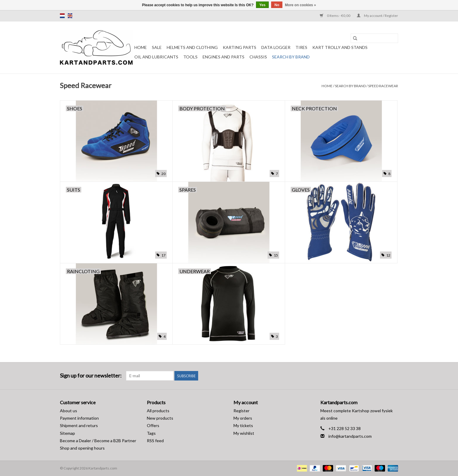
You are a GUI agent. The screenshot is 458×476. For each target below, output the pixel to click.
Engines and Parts (224, 57)
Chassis (258, 57)
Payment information (79, 418)
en (70, 16)
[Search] (374, 38)
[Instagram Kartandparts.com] (393, 376)
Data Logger (276, 47)
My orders (243, 418)
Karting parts (240, 47)
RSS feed (155, 441)
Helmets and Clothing (192, 47)
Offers (153, 425)
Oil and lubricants (156, 57)
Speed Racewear (383, 86)
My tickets (243, 425)
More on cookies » (301, 5)
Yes (262, 5)
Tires (301, 47)
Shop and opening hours (82, 448)
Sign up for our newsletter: (91, 376)
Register (241, 411)
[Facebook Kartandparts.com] (383, 376)
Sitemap (67, 433)
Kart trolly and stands (340, 47)
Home (141, 47)
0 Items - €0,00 (335, 16)
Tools (190, 57)
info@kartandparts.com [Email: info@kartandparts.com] (350, 436)
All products (158, 411)
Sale (157, 47)
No (277, 5)
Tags (151, 433)
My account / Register (377, 16)
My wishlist (244, 433)
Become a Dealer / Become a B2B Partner (98, 441)
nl (62, 16)
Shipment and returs (79, 425)
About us (69, 411)
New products (160, 418)
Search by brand (291, 57)
